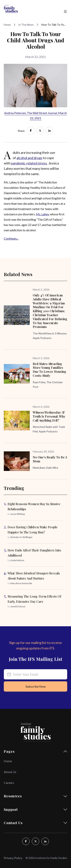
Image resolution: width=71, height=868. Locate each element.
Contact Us (35, 823)
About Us (10, 772)
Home (7, 25)
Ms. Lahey (42, 214)
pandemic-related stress (29, 163)
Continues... (11, 238)
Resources (35, 796)
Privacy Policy (13, 858)
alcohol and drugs (29, 158)
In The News (26, 25)
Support (35, 810)
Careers (9, 783)
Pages (35, 751)
